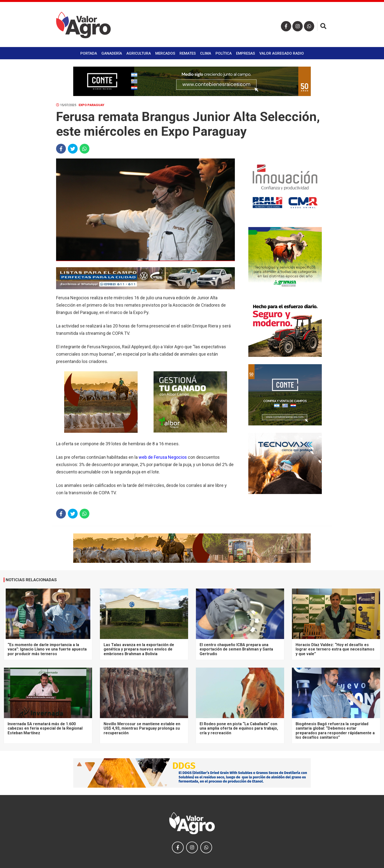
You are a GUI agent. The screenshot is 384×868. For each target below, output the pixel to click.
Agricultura (139, 53)
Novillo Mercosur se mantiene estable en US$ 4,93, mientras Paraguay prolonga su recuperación (142, 728)
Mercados (165, 53)
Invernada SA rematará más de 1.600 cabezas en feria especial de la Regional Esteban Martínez (45, 728)
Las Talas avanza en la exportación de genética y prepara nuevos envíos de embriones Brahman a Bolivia (139, 649)
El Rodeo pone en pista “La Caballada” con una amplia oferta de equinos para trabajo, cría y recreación (239, 728)
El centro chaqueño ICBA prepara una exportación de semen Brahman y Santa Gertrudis (236, 649)
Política (224, 53)
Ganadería (112, 53)
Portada (89, 53)
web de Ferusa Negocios (163, 457)
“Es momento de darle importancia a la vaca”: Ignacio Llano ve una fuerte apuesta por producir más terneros (47, 649)
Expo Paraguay (91, 105)
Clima (206, 53)
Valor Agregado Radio (282, 53)
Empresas (246, 53)
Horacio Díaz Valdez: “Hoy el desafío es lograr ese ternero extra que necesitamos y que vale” (335, 649)
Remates (188, 53)
